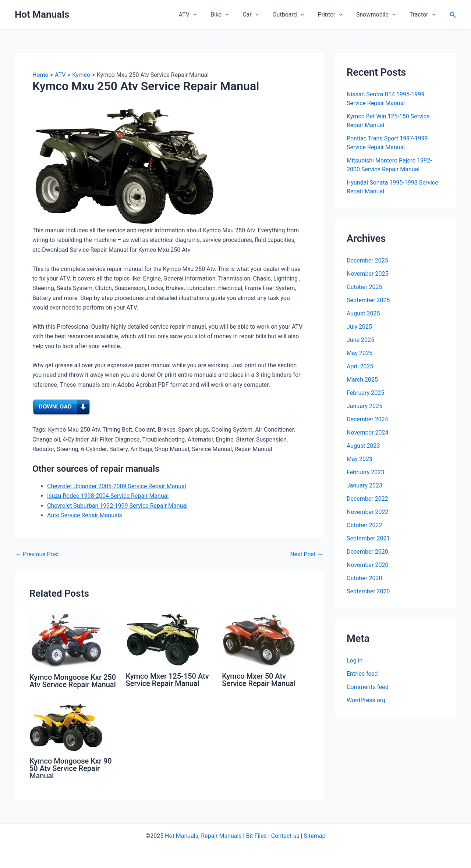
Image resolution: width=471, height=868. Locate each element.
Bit (249, 836)
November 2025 (367, 274)
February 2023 (365, 472)
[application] (206, 15)
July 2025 (359, 327)
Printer (335, 15)
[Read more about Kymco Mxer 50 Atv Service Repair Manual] (259, 640)
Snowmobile (379, 15)
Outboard (295, 15)
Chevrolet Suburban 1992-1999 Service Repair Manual (117, 506)
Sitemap (315, 836)
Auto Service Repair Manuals (85, 515)
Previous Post (37, 554)
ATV (200, 15)
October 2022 (364, 525)
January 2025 (364, 406)
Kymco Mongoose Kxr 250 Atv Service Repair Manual (73, 681)
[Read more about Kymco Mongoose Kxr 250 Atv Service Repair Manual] (66, 640)
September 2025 (368, 300)
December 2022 (367, 499)
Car (259, 15)
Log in (355, 660)
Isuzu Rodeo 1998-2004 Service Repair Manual (108, 496)
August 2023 (363, 446)
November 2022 (367, 512)
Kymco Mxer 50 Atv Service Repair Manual (259, 680)
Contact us (285, 836)
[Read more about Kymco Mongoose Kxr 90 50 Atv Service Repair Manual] (66, 727)
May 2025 (360, 353)
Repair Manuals (221, 836)
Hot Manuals (42, 14)
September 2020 (368, 591)
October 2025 (364, 287)
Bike (230, 15)
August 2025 (363, 313)
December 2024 (367, 419)
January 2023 (364, 485)
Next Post (307, 554)
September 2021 (368, 538)
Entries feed (362, 674)
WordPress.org (366, 700)
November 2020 (367, 565)
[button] (453, 15)
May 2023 (360, 459)
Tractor (423, 15)
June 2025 (360, 340)
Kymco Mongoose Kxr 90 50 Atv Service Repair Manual (71, 768)
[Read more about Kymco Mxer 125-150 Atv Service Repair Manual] (163, 640)
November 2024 (367, 433)
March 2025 (362, 380)
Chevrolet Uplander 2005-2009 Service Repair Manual (117, 486)
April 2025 (360, 366)
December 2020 (367, 552)
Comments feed (368, 687)
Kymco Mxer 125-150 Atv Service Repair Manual (167, 680)
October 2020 (364, 578)
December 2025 (367, 260)
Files (261, 836)
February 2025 (365, 393)
